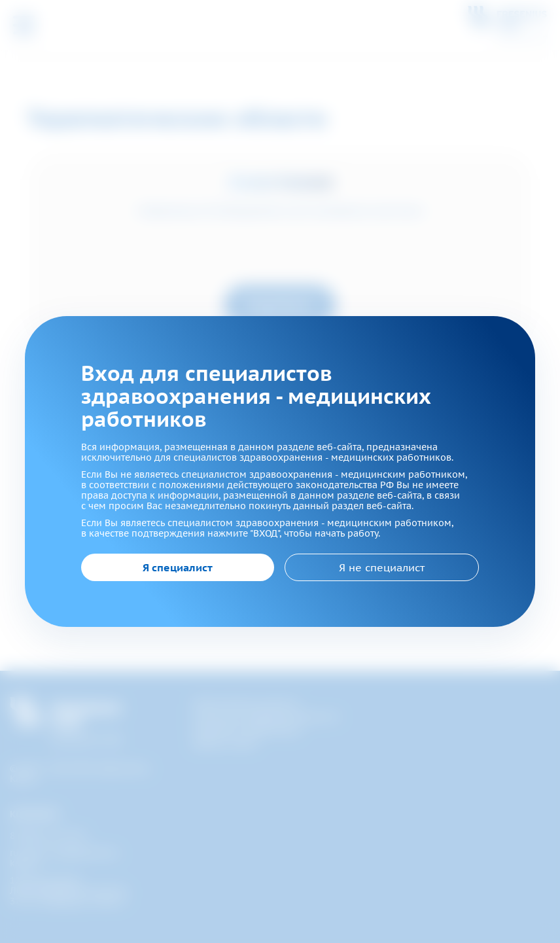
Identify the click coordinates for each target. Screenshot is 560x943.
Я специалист (178, 567)
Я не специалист (382, 567)
